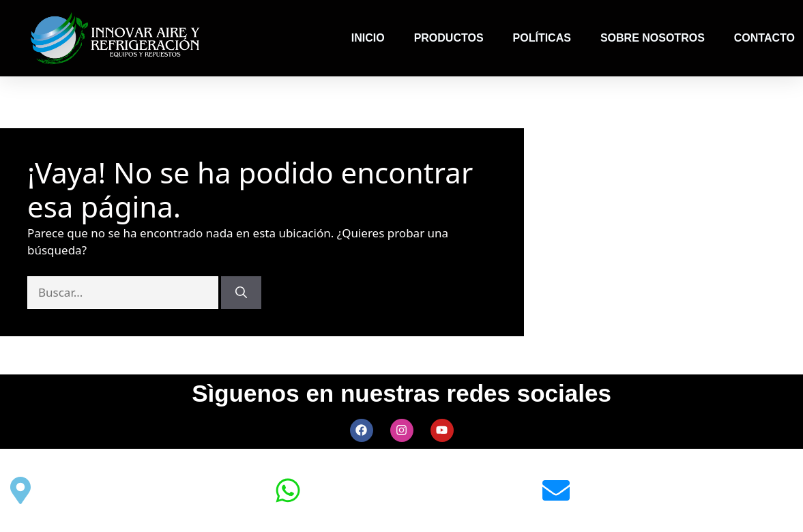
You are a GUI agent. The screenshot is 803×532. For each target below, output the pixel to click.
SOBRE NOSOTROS (653, 38)
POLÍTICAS (542, 38)
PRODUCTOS (449, 38)
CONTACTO (764, 38)
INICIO (368, 38)
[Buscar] (241, 293)
